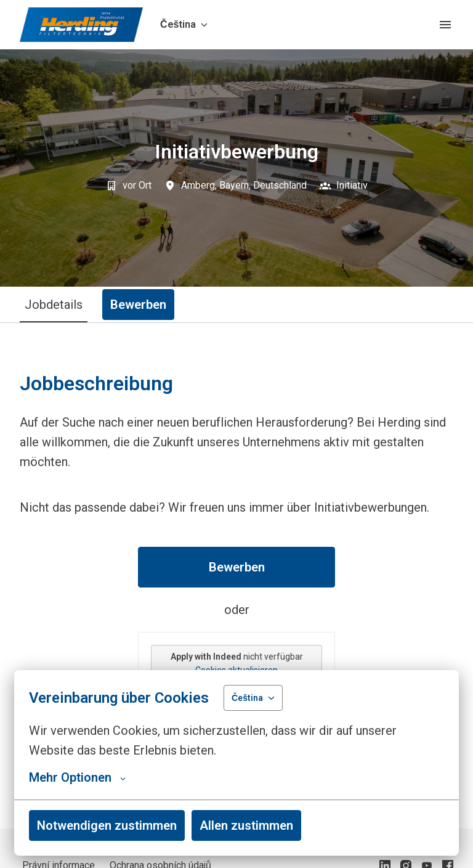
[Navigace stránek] (445, 25)
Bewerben (237, 567)
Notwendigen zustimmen (107, 825)
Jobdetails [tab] (54, 305)
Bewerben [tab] (138, 305)
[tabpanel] (236, 575)
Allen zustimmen (246, 825)
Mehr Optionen (77, 777)
